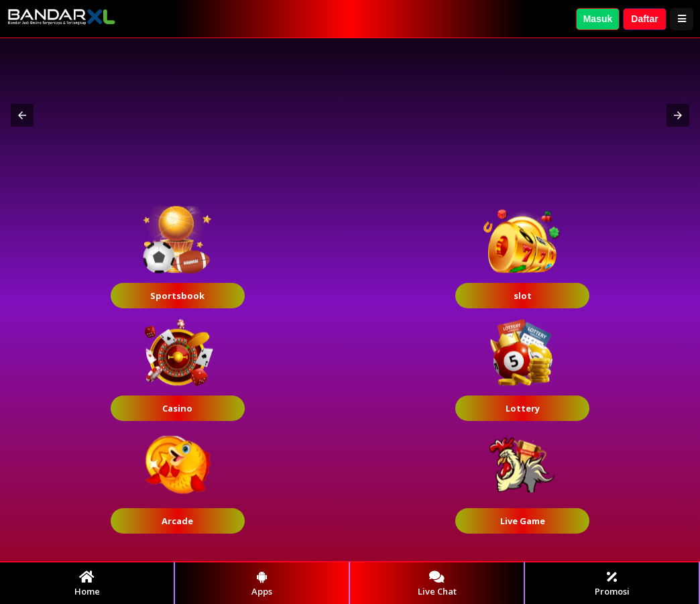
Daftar (644, 19)
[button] (22, 115)
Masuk (598, 19)
